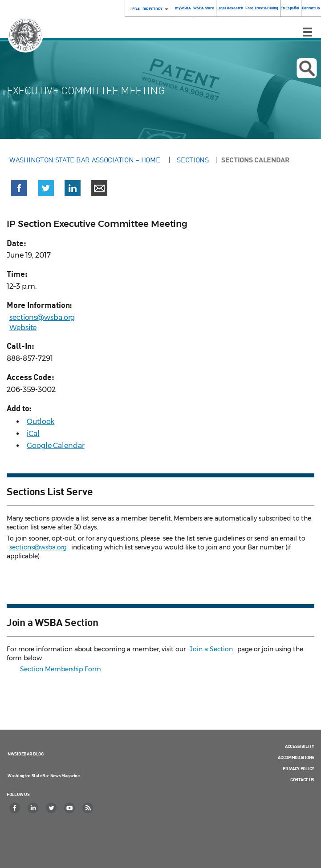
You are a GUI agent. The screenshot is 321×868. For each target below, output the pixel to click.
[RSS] (88, 808)
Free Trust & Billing (262, 8)
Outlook (41, 422)
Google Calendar (56, 446)
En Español (290, 8)
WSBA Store (203, 8)
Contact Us (311, 8)
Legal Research (230, 8)
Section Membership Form (61, 669)
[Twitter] (52, 808)
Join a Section (211, 649)
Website (23, 328)
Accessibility (300, 746)
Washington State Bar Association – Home (85, 160)
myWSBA (183, 8)
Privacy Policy (299, 768)
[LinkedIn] (33, 808)
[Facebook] (15, 808)
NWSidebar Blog (26, 754)
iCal (33, 434)
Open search (307, 69)
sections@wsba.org (42, 317)
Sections (193, 160)
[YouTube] (70, 808)
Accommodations (296, 757)
